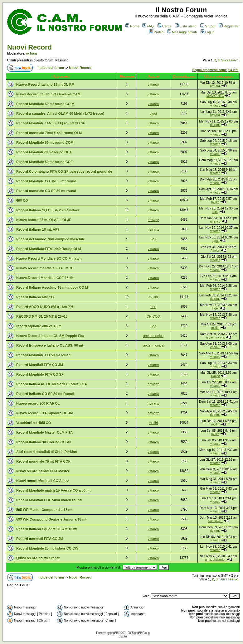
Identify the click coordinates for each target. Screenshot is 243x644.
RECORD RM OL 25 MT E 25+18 (42, 316)
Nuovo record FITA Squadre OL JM (44, 413)
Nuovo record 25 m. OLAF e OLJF (44, 220)
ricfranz (32, 53)
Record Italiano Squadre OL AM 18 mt (47, 529)
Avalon (215, 250)
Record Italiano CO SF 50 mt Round (45, 394)
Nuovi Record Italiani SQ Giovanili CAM (48, 94)
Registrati (228, 26)
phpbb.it (123, 636)
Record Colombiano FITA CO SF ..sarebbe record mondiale (64, 171)
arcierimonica (153, 336)
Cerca (164, 26)
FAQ (148, 26)
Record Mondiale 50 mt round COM (45, 142)
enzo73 (215, 347)
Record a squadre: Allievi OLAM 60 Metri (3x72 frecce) (60, 113)
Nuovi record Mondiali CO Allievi (43, 481)
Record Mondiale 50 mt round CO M (45, 104)
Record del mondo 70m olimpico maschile (51, 239)
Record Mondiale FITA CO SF (40, 374)
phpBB (114, 633)
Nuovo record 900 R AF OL (38, 403)
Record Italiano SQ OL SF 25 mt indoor (48, 210)
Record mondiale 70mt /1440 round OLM (49, 133)
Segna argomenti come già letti (216, 70)
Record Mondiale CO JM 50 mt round (46, 181)
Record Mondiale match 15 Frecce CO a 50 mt (53, 490)
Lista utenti (186, 26)
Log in (208, 32)
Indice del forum (51, 68)
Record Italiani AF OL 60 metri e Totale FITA (52, 384)
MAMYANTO (215, 96)
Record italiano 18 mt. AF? (38, 229)
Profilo (156, 32)
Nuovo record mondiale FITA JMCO (45, 268)
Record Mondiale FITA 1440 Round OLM (49, 249)
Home (132, 26)
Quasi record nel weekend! (38, 558)
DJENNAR (215, 521)
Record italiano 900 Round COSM (44, 442)
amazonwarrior (215, 560)
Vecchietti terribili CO (34, 423)
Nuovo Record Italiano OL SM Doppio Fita (50, 336)
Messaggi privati (182, 32)
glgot (153, 113)
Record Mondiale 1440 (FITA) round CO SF (51, 123)
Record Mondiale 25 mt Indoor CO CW (47, 548)
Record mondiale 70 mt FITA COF (43, 461)
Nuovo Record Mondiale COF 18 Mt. (45, 278)
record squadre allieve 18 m (39, 326)
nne (153, 307)
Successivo (230, 60)
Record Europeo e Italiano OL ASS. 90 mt (50, 345)
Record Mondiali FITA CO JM (40, 365)
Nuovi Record (29, 47)
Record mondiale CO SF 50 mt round (46, 191)
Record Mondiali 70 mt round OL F (44, 152)
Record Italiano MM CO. (35, 297)
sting (215, 212)
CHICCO (153, 316)
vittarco (153, 84)
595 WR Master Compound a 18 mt (44, 510)
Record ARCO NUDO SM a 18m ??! (45, 307)
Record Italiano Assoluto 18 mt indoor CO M (52, 287)
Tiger (215, 308)
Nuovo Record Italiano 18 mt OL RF (45, 84)
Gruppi (208, 26)
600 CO (22, 200)
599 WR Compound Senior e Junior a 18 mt (51, 519)
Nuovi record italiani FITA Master (43, 471)
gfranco (215, 221)
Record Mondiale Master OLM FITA (44, 432)
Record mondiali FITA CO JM (40, 539)
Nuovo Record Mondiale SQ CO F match (49, 258)
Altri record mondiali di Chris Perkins (46, 452)
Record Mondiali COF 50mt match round (49, 500)
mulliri (215, 202)
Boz (153, 239)
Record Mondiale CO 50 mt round (43, 355)
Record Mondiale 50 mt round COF (44, 162)
